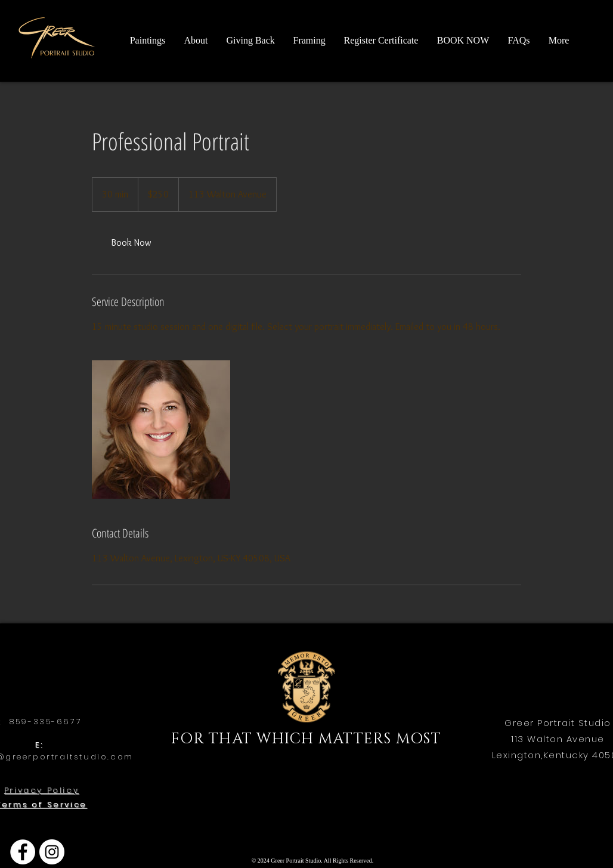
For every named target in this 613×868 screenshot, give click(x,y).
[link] (131, 243)
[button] (196, 40)
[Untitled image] (161, 430)
